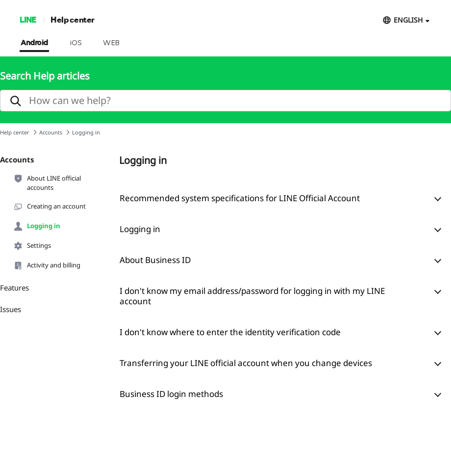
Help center (73, 19)
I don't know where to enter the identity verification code (230, 332)
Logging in (37, 226)
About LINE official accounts (47, 183)
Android (34, 43)
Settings (32, 246)
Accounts (51, 132)
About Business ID (155, 260)
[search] (225, 101)
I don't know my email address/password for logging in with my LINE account (252, 296)
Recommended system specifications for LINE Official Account (240, 198)
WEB (111, 43)
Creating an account (50, 207)
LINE (28, 19)
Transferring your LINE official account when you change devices (246, 363)
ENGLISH (408, 20)
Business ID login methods (171, 394)
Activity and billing (47, 265)
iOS (76, 43)
